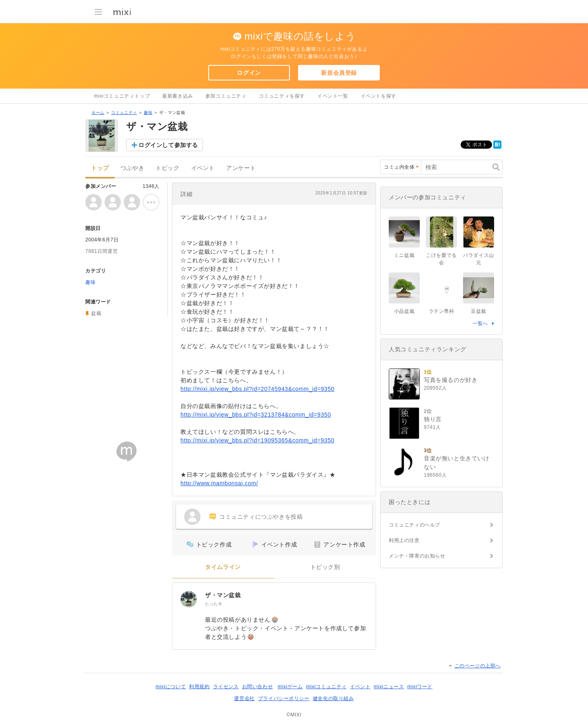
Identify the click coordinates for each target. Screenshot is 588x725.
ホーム (98, 113)
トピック (167, 168)
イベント (203, 168)
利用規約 (199, 687)
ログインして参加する (168, 145)
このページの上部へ (478, 666)
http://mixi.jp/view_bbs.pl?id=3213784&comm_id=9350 (256, 415)
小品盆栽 (404, 311)
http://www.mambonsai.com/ (219, 483)
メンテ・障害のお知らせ (417, 556)
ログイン (249, 73)
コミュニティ (124, 113)
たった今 (214, 604)
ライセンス (226, 687)
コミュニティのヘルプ (414, 525)
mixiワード (420, 687)
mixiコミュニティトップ (122, 96)
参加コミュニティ (226, 96)
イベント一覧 (333, 96)
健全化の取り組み (333, 698)
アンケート (241, 168)
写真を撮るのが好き (451, 380)
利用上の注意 (404, 540)
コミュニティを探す (282, 96)
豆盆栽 (479, 311)
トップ (100, 168)
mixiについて (171, 687)
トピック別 (325, 567)
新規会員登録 (339, 73)
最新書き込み (178, 96)
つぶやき (132, 168)
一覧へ (480, 323)
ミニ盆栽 (404, 255)
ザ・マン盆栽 (223, 595)
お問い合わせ (258, 687)
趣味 (148, 113)
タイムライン (223, 567)
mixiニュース (389, 687)
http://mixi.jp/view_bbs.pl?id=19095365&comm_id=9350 (257, 440)
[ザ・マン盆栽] (189, 599)
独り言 (433, 419)
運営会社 (244, 698)
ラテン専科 (442, 311)
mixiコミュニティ (326, 687)
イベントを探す (379, 96)
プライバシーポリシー (284, 698)
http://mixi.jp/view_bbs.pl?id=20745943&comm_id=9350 (257, 389)
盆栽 (96, 313)
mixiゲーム (290, 687)
